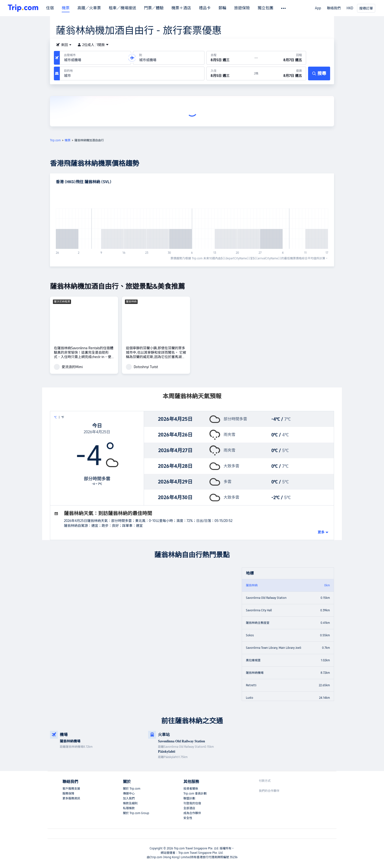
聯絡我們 (334, 8)
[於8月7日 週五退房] (282, 73)
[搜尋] (319, 73)
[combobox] (94, 60)
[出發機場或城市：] (95, 58)
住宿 (50, 8)
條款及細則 (130, 803)
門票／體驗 (154, 8)
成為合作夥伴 (192, 813)
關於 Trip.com (132, 789)
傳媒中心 (129, 794)
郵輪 (222, 8)
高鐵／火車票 (89, 8)
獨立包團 (265, 8)
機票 (66, 8)
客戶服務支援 (71, 789)
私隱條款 (129, 808)
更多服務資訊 (71, 798)
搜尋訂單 (366, 8)
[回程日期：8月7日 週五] (282, 58)
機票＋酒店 (181, 8)
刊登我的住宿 (192, 803)
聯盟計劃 (189, 798)
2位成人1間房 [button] (93, 45)
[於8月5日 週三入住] (230, 73)
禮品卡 (205, 8)
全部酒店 (189, 808)
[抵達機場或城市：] (169, 58)
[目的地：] (132, 73)
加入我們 (129, 798)
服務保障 (68, 794)
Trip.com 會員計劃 (195, 794)
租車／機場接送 (122, 8)
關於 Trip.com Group (136, 813)
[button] (64, 45)
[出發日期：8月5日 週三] (231, 58)
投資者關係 (191, 789)
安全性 (188, 818)
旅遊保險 (242, 8)
